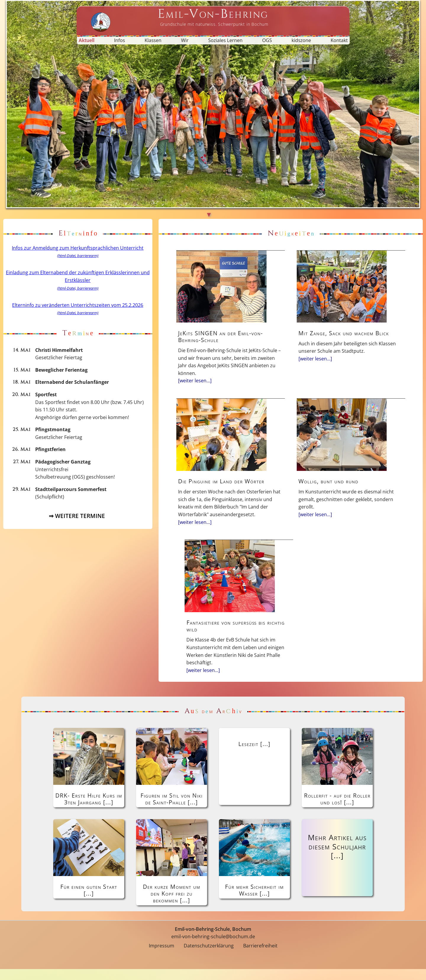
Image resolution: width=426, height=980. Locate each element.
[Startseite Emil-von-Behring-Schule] (213, 17)
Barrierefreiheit (260, 957)
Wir (185, 40)
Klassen (153, 40)
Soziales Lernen (225, 40)
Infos (119, 40)
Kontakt (339, 40)
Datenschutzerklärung (209, 957)
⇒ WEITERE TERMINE (78, 520)
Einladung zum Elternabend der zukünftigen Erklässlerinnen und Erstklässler (78, 280)
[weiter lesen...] (215, 380)
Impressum (162, 957)
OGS (267, 40)
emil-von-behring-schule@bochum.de (213, 948)
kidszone (301, 40)
